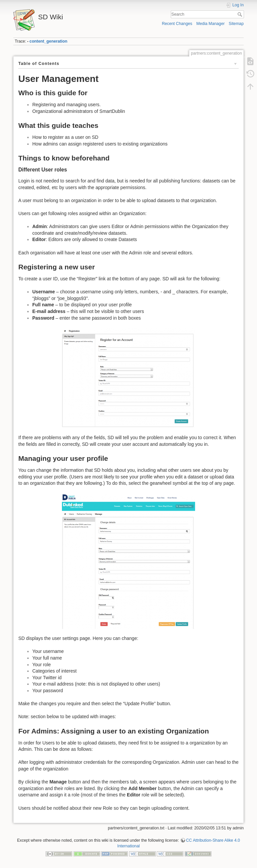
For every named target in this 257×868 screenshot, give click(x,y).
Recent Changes (177, 24)
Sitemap (236, 24)
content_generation (49, 41)
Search (241, 14)
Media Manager (211, 24)
